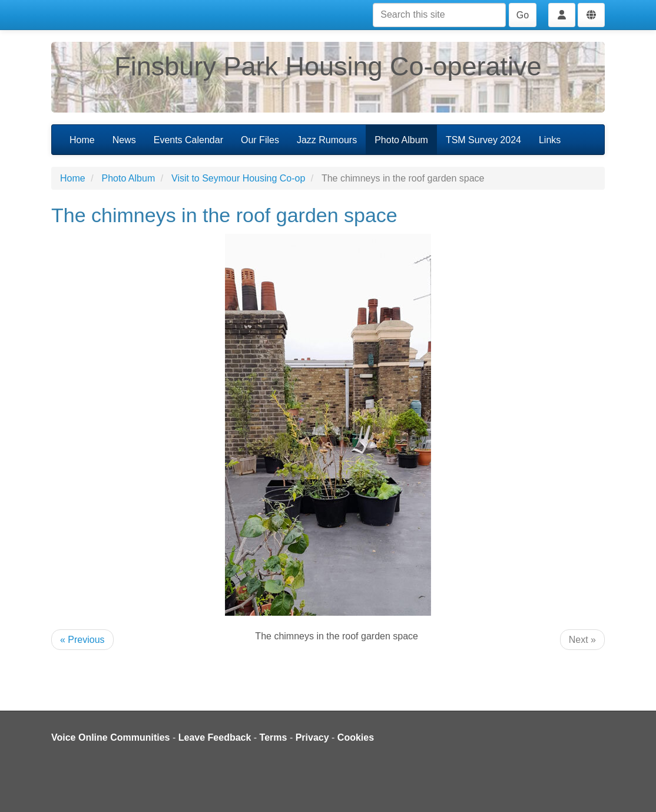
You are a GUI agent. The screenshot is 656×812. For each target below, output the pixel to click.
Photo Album (401, 140)
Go (523, 15)
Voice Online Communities (111, 737)
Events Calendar (188, 140)
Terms (274, 737)
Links (550, 140)
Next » (582, 640)
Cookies (356, 737)
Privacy (312, 737)
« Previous (82, 640)
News (124, 140)
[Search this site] (439, 15)
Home (82, 140)
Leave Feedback (215, 737)
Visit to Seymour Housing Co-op (238, 178)
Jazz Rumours (327, 140)
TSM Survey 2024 (483, 140)
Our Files (260, 140)
